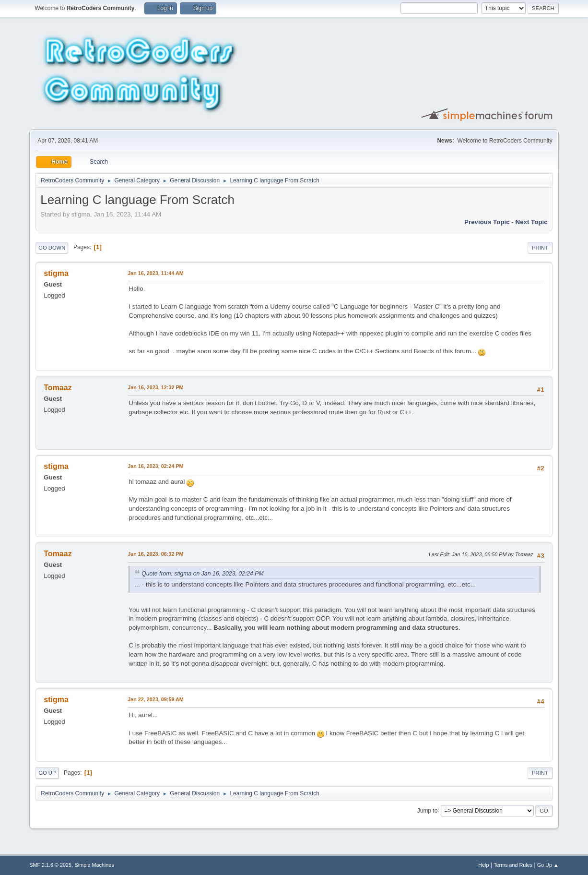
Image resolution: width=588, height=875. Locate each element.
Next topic (532, 222)
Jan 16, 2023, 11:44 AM (155, 273)
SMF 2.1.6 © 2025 (50, 865)
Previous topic (487, 222)
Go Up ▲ (548, 865)
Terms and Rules (513, 865)
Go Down (52, 248)
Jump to (428, 810)
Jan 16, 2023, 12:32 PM (155, 387)
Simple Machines (94, 865)
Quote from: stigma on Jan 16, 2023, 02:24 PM (202, 574)
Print (540, 248)
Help (483, 865)
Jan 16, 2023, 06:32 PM (155, 554)
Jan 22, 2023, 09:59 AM (155, 699)
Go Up (47, 773)
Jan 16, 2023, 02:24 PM (155, 466)
